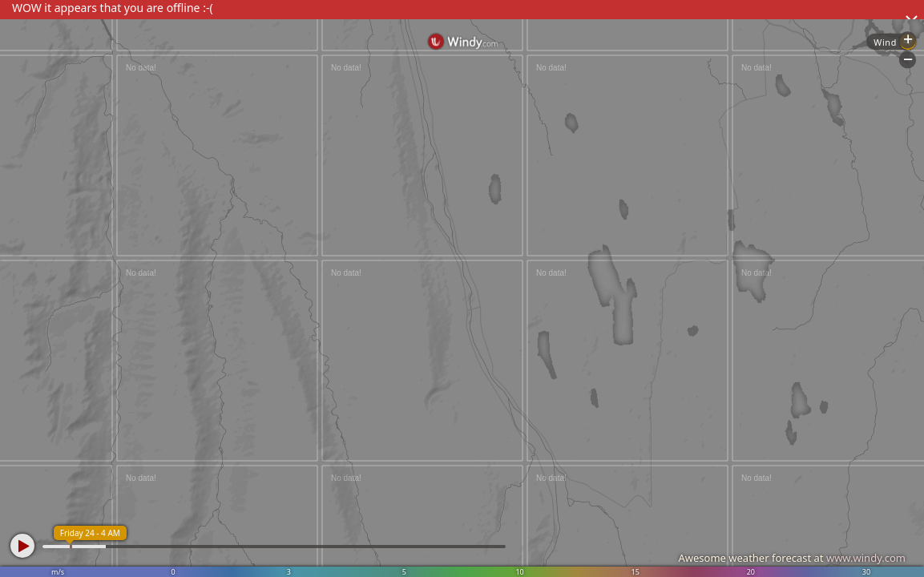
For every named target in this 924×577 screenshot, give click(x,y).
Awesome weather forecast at (792, 558)
